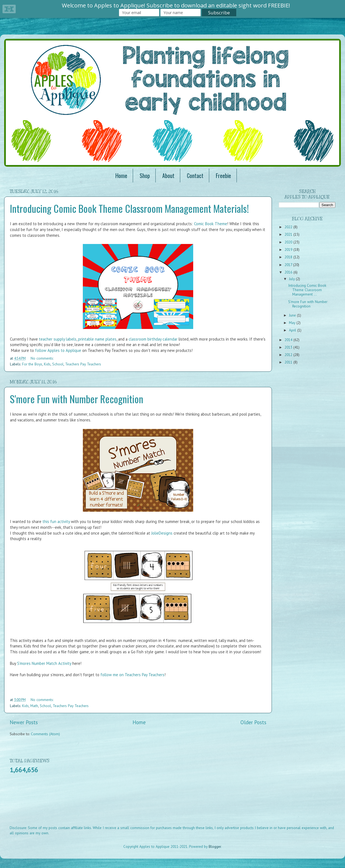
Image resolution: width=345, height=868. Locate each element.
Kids (47, 364)
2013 (289, 347)
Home (121, 176)
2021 (289, 234)
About (168, 176)
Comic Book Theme (211, 224)
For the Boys (32, 364)
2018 (289, 257)
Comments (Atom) (45, 734)
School (58, 364)
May (293, 323)
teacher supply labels (58, 339)
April (293, 330)
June (293, 315)
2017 (289, 265)
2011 (289, 362)
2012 (289, 355)
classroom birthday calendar (153, 339)
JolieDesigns (162, 533)
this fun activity (56, 521)
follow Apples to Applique (58, 350)
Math (34, 706)
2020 (289, 242)
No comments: (42, 358)
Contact (195, 176)
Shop (145, 176)
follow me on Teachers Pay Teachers (132, 675)
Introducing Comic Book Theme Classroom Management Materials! (129, 208)
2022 (289, 227)
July (292, 279)
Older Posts (253, 722)
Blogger (215, 846)
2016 (289, 272)
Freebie (223, 176)
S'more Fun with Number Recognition (77, 399)
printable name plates (97, 339)
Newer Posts (24, 722)
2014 (289, 340)
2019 (289, 249)
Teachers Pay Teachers (83, 364)
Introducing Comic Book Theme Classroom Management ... (307, 290)
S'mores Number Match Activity (44, 663)
